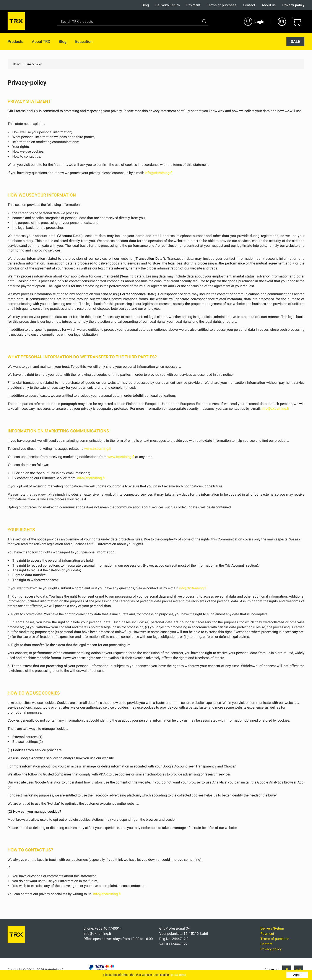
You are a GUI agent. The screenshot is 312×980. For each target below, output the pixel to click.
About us (269, 5)
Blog (145, 5)
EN (282, 22)
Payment (193, 5)
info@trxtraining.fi (158, 173)
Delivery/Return (168, 5)
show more (179, 975)
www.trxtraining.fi (98, 449)
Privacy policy (293, 5)
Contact (249, 5)
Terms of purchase (222, 5)
